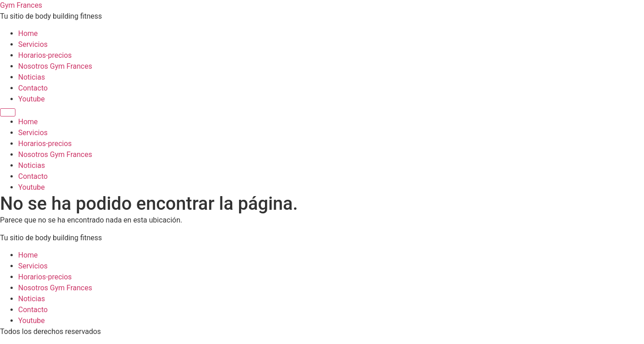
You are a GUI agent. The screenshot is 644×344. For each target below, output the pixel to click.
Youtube (32, 99)
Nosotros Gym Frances (55, 66)
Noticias (32, 77)
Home (28, 33)
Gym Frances (21, 5)
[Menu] (8, 112)
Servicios (33, 44)
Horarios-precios (45, 55)
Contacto (33, 88)
